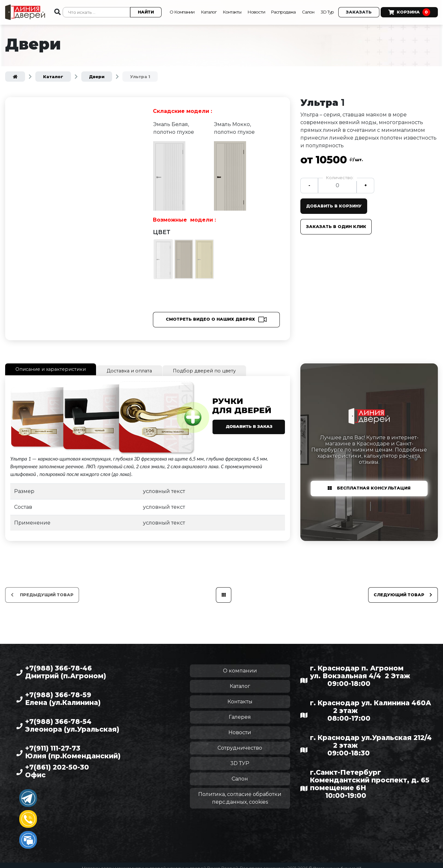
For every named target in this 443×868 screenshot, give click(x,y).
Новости (257, 5)
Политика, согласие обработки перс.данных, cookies (240, 792)
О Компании (171, 5)
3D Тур (339, 5)
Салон (317, 5)
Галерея (240, 711)
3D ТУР (240, 758)
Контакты (230, 5)
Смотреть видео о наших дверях (210, 315)
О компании (240, 665)
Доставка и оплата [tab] (140, 366)
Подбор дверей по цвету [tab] (219, 366)
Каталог (203, 5)
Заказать (372, 5)
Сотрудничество (240, 742)
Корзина (182, 15)
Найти (138, 10)
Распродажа (288, 5)
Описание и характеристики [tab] (55, 365)
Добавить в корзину (336, 202)
